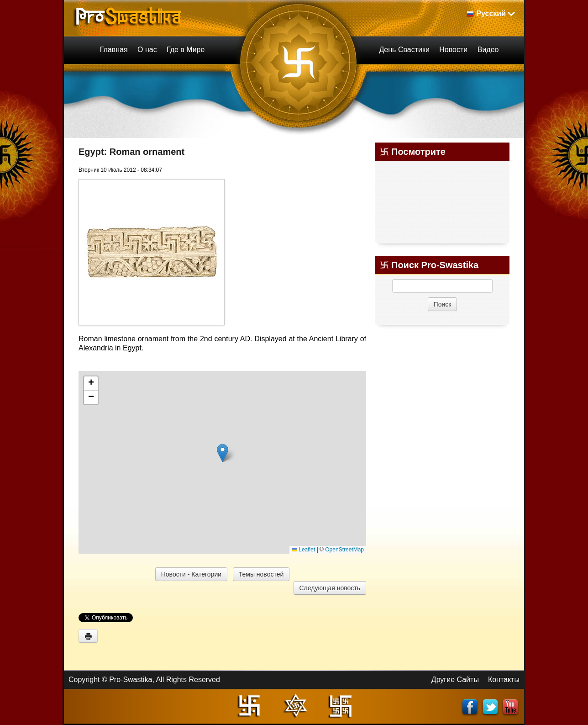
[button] (223, 453)
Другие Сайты (455, 680)
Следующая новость (330, 588)
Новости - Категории (191, 574)
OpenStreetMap (344, 550)
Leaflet (303, 550)
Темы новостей (261, 574)
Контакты (504, 680)
